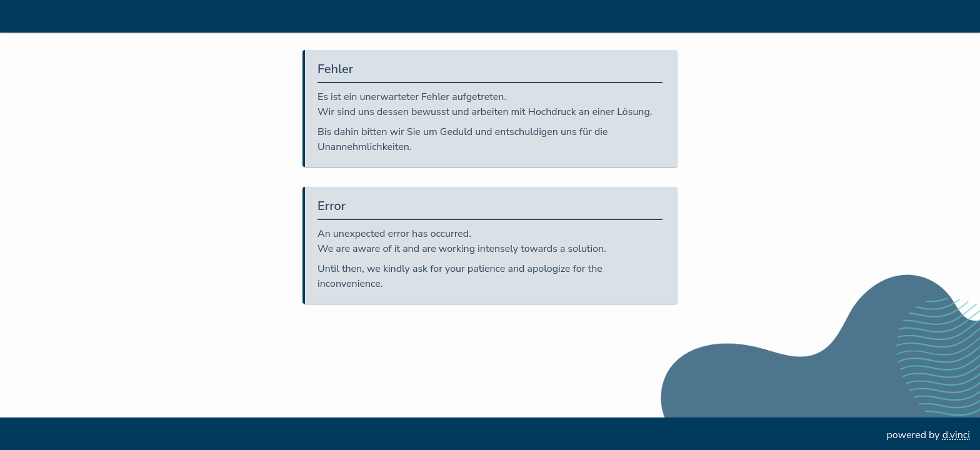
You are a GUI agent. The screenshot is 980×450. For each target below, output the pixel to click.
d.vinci (956, 435)
